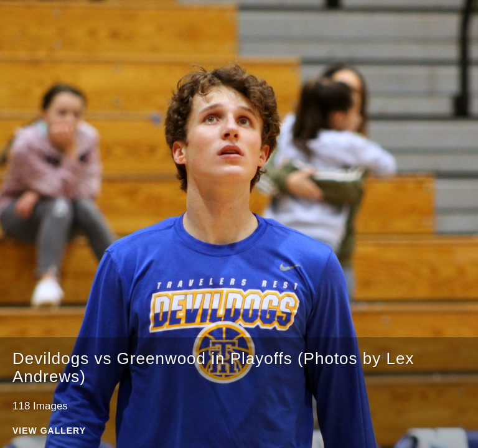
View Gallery (49, 431)
